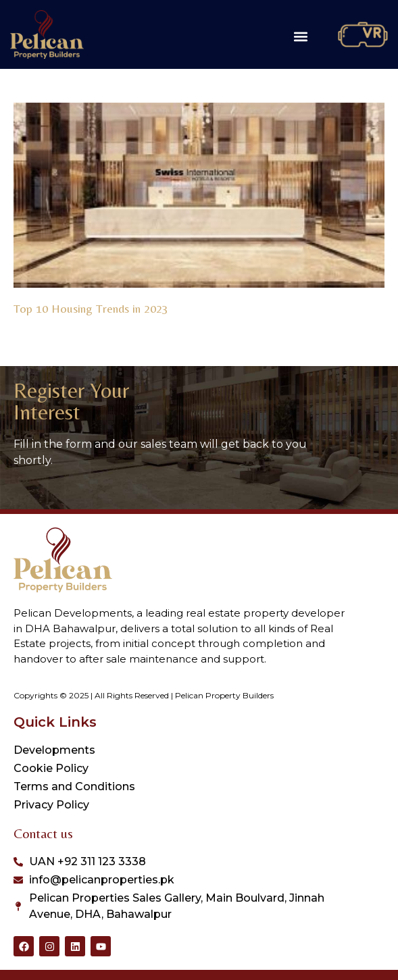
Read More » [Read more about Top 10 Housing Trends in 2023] (39, 325)
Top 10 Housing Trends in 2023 (91, 308)
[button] (300, 36)
